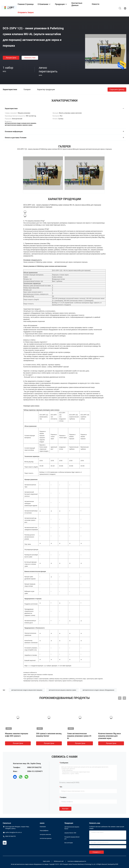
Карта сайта (46, 861)
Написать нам (30, 58)
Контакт (65, 809)
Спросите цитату (117, 89)
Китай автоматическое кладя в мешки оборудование (26, 864)
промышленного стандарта (47, 474)
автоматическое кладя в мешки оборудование (98, 690)
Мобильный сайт (59, 861)
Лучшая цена (11, 58)
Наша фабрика (44, 831)
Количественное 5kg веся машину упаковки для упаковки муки (110, 736)
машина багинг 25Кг (70, 833)
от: (61, 787)
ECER (117, 864)
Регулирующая (29, 550)
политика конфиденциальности (77, 861)
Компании (43, 827)
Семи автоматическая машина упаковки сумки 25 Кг (79, 736)
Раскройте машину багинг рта (72, 838)
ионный (27, 641)
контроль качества (45, 834)
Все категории (69, 843)
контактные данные (46, 838)
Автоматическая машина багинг (72, 828)
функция (36, 550)
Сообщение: (64, 763)
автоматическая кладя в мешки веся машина (27, 690)
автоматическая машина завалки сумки (62, 690)
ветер (31, 641)
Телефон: (63, 797)
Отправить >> (96, 852)
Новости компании (96, 6)
